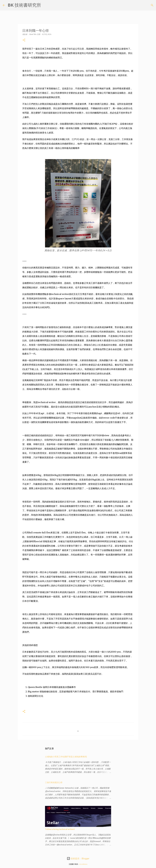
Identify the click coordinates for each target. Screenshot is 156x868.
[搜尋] (45, 5)
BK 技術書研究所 (24, 5)
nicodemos (83, 864)
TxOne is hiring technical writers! (60, 829)
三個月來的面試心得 (54, 782)
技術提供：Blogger (78, 858)
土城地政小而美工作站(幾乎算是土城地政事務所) (66, 757)
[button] (24, 40)
